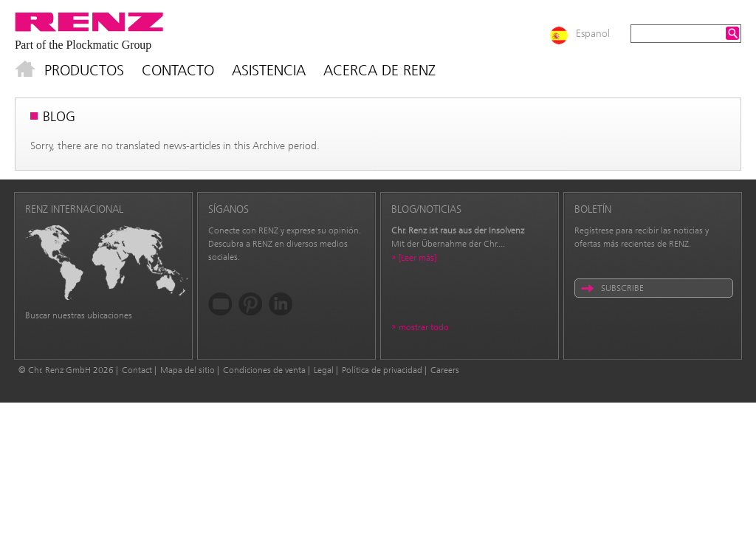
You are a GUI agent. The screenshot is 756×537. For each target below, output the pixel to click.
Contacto (178, 70)
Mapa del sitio (188, 370)
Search (732, 33)
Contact (137, 370)
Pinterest (251, 304)
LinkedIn (281, 304)
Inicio (25, 70)
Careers (445, 370)
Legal (324, 370)
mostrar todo (424, 327)
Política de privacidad (382, 370)
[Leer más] (417, 258)
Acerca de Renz (379, 70)
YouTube (220, 304)
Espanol (593, 34)
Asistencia (269, 70)
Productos (84, 70)
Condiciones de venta (264, 370)
